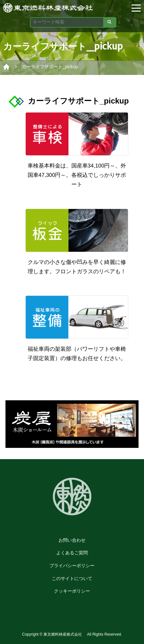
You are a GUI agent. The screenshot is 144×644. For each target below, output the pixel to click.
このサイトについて (72, 578)
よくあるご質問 (72, 553)
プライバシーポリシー (72, 566)
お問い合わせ (72, 540)
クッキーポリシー (72, 591)
